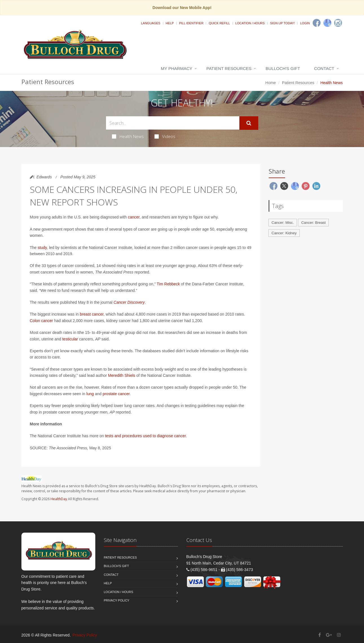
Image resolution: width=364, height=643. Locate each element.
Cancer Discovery (129, 302)
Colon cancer (42, 321)
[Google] (327, 23)
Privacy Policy (117, 600)
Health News (128, 136)
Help (170, 23)
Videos (165, 136)
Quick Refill (219, 23)
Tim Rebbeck (168, 284)
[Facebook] (317, 23)
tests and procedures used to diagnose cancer (145, 436)
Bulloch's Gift (283, 68)
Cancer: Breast (313, 223)
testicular (70, 339)
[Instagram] (338, 23)
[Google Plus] (329, 635)
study (42, 248)
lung (90, 394)
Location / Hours (250, 23)
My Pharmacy (177, 68)
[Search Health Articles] (173, 123)
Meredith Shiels (122, 375)
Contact (324, 68)
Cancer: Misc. (283, 223)
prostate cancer (116, 394)
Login (305, 23)
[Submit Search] (249, 123)
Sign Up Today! (283, 23)
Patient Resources (229, 68)
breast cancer (92, 314)
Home (271, 83)
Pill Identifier (191, 23)
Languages (151, 23)
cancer (134, 217)
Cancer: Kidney (284, 233)
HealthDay (59, 499)
